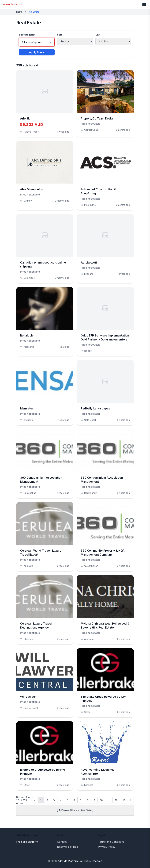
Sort (60, 35)
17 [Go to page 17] (116, 800)
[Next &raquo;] (131, 800)
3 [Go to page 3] (54, 800)
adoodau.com (12, 4)
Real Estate (34, 12)
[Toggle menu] (144, 4)
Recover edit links (68, 847)
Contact (62, 842)
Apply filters (37, 52)
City (98, 35)
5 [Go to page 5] (67, 800)
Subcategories (27, 35)
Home (19, 12)
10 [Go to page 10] (101, 800)
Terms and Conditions (111, 842)
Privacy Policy (107, 847)
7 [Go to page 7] (81, 800)
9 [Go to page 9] (94, 800)
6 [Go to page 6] (74, 800)
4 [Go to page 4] (61, 800)
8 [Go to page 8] (88, 800)
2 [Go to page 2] (47, 800)
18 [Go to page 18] (124, 800)
